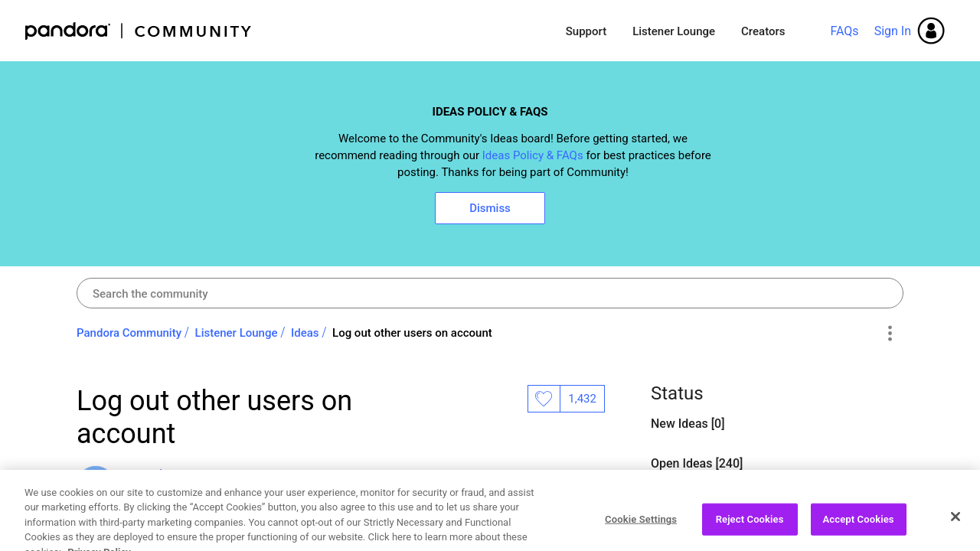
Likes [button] (544, 399)
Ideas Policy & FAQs (533, 155)
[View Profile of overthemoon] (168, 474)
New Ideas (681, 424)
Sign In (893, 31)
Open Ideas (683, 463)
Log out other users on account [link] (412, 333)
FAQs (844, 31)
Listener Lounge (674, 31)
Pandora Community (139, 31)
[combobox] (490, 293)
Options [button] (889, 334)
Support (586, 31)
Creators (763, 31)
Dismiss (490, 208)
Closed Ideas (688, 503)
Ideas (305, 333)
